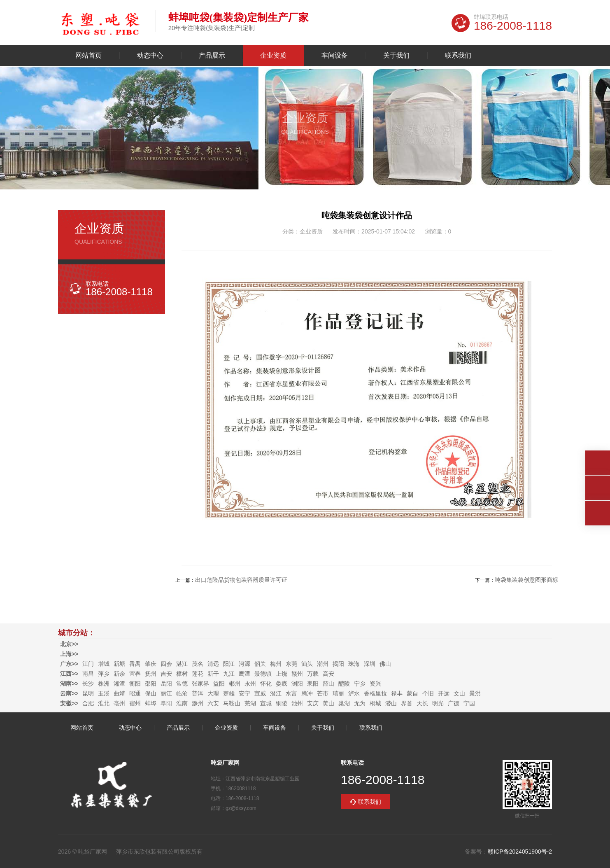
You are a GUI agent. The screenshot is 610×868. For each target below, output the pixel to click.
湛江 (182, 664)
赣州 (297, 674)
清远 (213, 664)
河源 (244, 664)
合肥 (88, 703)
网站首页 (88, 56)
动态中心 (150, 56)
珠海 (354, 664)
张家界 (200, 684)
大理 (213, 693)
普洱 (198, 693)
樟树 (182, 674)
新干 (213, 674)
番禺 (135, 664)
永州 (250, 684)
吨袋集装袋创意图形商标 (526, 580)
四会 (166, 664)
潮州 (323, 664)
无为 (360, 703)
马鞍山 (232, 703)
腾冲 (307, 693)
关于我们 (396, 56)
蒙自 (412, 693)
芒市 (323, 693)
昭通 (135, 693)
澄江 (276, 693)
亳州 (119, 703)
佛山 (385, 664)
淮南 (182, 703)
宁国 (469, 703)
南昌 (88, 674)
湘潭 (119, 684)
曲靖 (119, 693)
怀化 (266, 684)
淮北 (104, 703)
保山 (151, 693)
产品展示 (212, 56)
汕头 (307, 664)
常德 (182, 684)
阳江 (229, 664)
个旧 (428, 693)
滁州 (198, 703)
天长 (422, 703)
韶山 (328, 684)
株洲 (104, 684)
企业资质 (273, 56)
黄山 (328, 703)
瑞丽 (338, 693)
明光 (438, 703)
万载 (313, 674)
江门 (88, 664)
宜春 (135, 674)
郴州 (235, 684)
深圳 (370, 664)
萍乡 (104, 674)
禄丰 (397, 693)
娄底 (282, 684)
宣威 (260, 693)
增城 (104, 664)
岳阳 (166, 684)
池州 (297, 703)
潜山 (391, 703)
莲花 (198, 674)
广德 (454, 703)
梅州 (276, 664)
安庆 (313, 703)
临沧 (182, 693)
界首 (407, 703)
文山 (459, 693)
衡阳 (135, 684)
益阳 (219, 684)
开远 (444, 693)
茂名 (198, 664)
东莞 (291, 664)
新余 (119, 674)
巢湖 (344, 703)
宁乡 (360, 684)
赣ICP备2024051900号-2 (520, 852)
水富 (291, 693)
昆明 (88, 693)
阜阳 (166, 703)
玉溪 (104, 693)
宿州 (135, 703)
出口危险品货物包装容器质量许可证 (241, 580)
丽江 (166, 693)
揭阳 (338, 664)
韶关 (260, 664)
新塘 (119, 664)
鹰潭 (244, 674)
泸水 (354, 693)
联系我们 (458, 56)
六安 (213, 703)
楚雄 (229, 693)
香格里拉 (375, 693)
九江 (229, 674)
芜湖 (250, 703)
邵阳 (151, 684)
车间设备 (335, 56)
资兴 (375, 684)
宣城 (266, 703)
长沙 (88, 684)
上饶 (282, 674)
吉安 (166, 674)
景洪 (475, 693)
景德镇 (263, 674)
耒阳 (313, 684)
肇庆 (151, 664)
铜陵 (282, 703)
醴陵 (344, 684)
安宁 (244, 693)
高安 (328, 674)
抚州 (151, 674)
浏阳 (297, 684)
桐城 (375, 703)
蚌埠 (151, 703)
